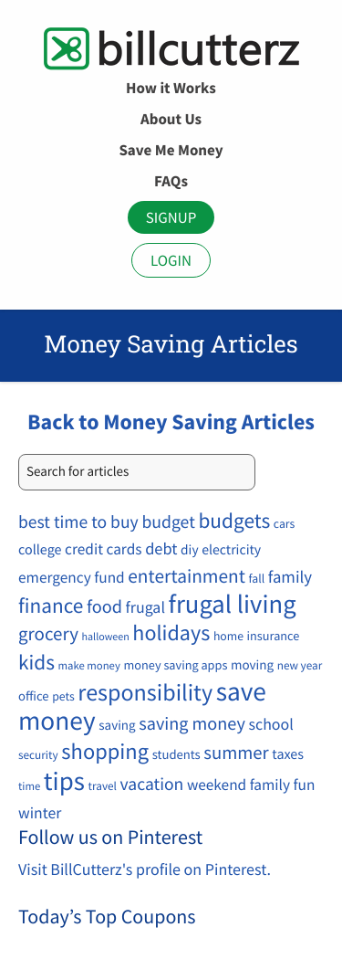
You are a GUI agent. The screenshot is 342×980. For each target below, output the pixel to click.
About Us (171, 119)
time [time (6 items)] (29, 787)
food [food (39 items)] (104, 606)
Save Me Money (171, 150)
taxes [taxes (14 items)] (288, 754)
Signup (171, 217)
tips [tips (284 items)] (64, 781)
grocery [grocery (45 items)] (48, 633)
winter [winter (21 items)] (40, 813)
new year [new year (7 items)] (300, 665)
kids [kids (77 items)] (36, 663)
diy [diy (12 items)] (189, 550)
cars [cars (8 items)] (285, 523)
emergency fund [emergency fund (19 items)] (72, 577)
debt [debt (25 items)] (161, 549)
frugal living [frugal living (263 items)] (233, 604)
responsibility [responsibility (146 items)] (145, 693)
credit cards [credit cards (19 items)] (103, 549)
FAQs (171, 181)
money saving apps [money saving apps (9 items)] (176, 665)
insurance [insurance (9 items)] (274, 636)
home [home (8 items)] (228, 636)
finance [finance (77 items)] (51, 606)
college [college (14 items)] (40, 550)
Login (171, 260)
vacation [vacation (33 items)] (152, 785)
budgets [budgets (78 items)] (234, 521)
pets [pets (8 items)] (63, 696)
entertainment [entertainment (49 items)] (187, 576)
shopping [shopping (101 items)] (105, 751)
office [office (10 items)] (34, 696)
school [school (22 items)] (271, 724)
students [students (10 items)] (176, 754)
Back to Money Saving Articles (171, 422)
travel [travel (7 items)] (103, 786)
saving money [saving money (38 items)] (192, 723)
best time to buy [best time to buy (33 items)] (78, 522)
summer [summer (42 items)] (236, 753)
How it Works (171, 88)
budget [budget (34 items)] (168, 522)
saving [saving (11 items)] (117, 726)
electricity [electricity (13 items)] (231, 550)
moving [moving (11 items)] (252, 665)
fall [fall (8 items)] (257, 578)
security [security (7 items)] (38, 755)
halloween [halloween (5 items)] (106, 637)
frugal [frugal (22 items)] (145, 607)
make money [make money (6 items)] (88, 666)
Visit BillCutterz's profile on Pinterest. (145, 869)
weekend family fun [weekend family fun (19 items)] (251, 785)
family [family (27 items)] (290, 578)
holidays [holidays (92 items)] (171, 632)
